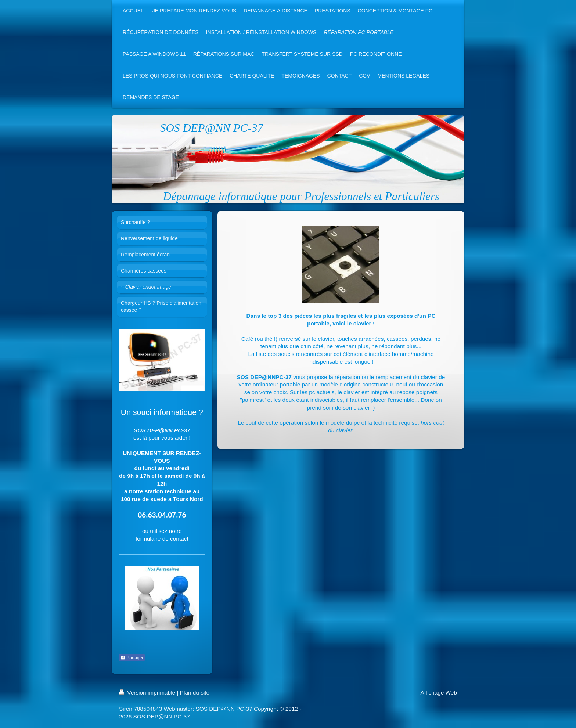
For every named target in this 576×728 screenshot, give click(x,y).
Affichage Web (439, 693)
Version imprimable (148, 693)
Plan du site (195, 693)
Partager (132, 658)
